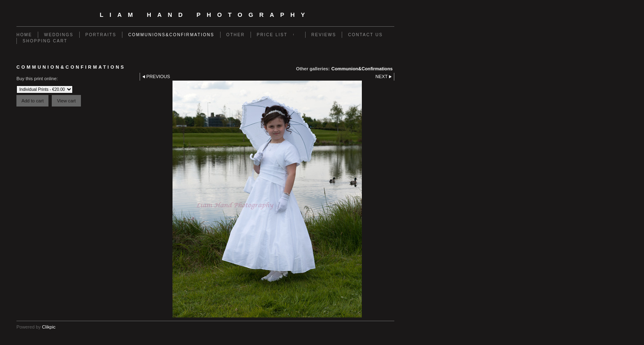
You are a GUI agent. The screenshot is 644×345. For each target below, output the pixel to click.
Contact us (365, 35)
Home (24, 35)
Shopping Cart (45, 41)
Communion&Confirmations (362, 69)
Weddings (59, 35)
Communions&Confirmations (171, 35)
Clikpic (49, 327)
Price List (272, 35)
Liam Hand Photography (205, 15)
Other (236, 35)
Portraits (101, 35)
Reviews (324, 35)
